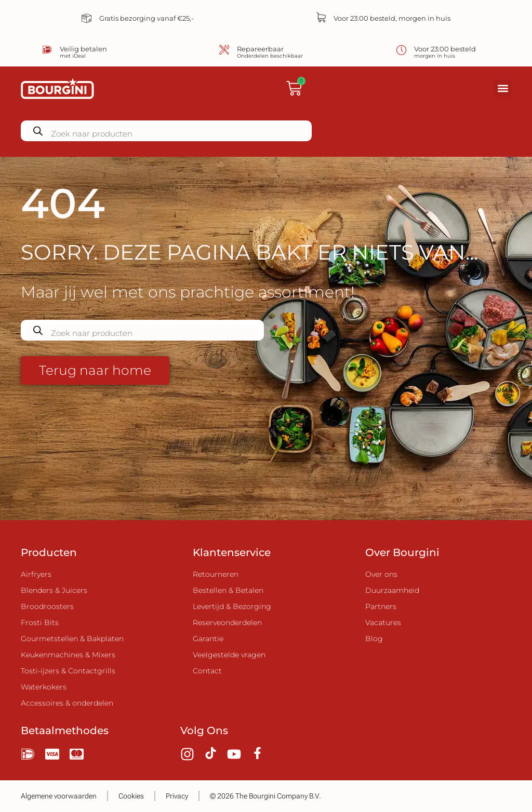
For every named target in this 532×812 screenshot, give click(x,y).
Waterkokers (44, 687)
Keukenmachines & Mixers (68, 655)
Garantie (208, 639)
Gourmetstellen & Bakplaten (72, 639)
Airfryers (36, 574)
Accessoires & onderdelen (67, 703)
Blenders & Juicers (54, 590)
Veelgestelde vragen (229, 655)
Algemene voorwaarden (59, 796)
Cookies (131, 796)
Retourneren (216, 574)
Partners (381, 606)
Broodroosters (47, 606)
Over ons (381, 574)
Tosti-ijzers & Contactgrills (68, 671)
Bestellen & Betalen (228, 590)
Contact (207, 671)
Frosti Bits (40, 622)
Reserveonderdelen (227, 622)
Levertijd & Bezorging (232, 606)
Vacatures (383, 622)
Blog (374, 639)
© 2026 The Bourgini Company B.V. (265, 796)
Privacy (177, 796)
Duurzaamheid (392, 590)
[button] (503, 89)
